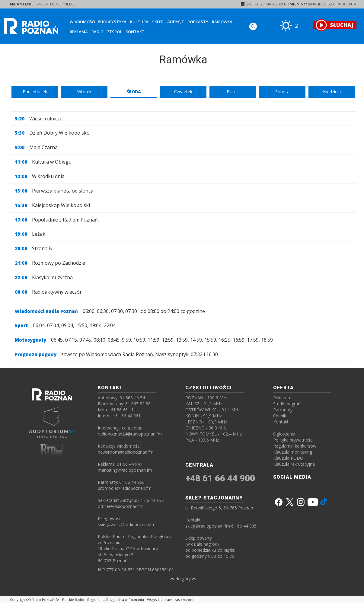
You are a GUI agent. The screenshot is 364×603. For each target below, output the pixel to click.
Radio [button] (97, 32)
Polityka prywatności (293, 440)
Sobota (282, 92)
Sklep (158, 22)
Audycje (176, 22)
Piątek (233, 92)
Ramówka (222, 22)
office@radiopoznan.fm (121, 506)
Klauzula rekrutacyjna (294, 464)
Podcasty (198, 22)
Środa (134, 92)
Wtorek (84, 92)
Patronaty (283, 410)
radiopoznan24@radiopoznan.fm (130, 434)
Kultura (139, 22)
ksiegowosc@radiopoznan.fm (127, 524)
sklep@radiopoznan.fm (208, 526)
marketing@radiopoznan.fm (125, 470)
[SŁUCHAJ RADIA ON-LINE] (335, 25)
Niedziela (332, 92)
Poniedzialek (35, 92)
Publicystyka (112, 22)
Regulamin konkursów (295, 446)
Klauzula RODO (288, 458)
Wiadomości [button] (83, 22)
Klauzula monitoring (293, 452)
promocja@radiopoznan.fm (125, 488)
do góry (183, 579)
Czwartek (183, 92)
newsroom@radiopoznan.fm (126, 452)
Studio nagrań (287, 404)
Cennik (280, 416)
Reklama (79, 32)
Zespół (115, 32)
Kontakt (135, 32)
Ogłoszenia (284, 434)
